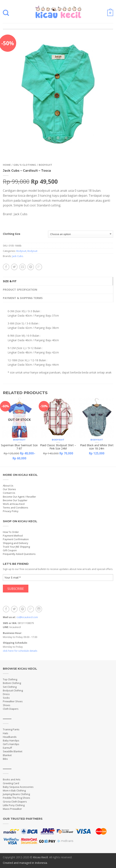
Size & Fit (10, 281)
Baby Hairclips (11, 740)
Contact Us (9, 493)
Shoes (7, 705)
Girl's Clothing (25, 165)
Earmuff (7, 748)
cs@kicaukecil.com (27, 617)
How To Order (11, 532)
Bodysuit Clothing (13, 690)
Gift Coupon (10, 550)
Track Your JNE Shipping (16, 547)
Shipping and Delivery (16, 543)
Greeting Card (11, 783)
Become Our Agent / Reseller (19, 497)
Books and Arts (12, 779)
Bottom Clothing (12, 683)
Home (7, 165)
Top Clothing (10, 679)
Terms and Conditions (16, 508)
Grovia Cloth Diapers (15, 802)
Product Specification (20, 290)
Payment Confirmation (16, 539)
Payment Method (13, 536)
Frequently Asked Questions (19, 554)
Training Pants (11, 729)
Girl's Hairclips (11, 744)
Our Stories (9, 489)
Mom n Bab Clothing (14, 790)
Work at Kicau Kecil (14, 504)
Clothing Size (12, 234)
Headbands (10, 737)
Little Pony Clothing (14, 805)
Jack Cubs (18, 256)
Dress (6, 694)
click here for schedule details (20, 651)
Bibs (5, 759)
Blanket (7, 755)
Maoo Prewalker (12, 809)
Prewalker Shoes (13, 701)
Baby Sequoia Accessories (18, 787)
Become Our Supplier (15, 500)
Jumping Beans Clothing (16, 794)
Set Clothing (10, 687)
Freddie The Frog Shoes (16, 798)
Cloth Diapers (11, 709)
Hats (6, 733)
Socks (6, 698)
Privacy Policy (11, 511)
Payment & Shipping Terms (23, 298)
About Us (8, 486)
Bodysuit (45, 165)
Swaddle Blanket (13, 751)
